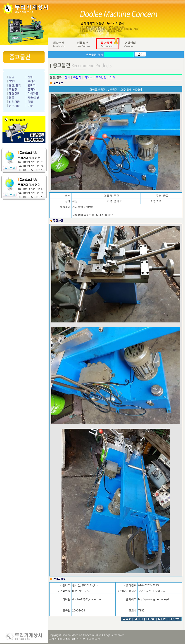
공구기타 (14, 105)
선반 (30, 77)
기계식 (88, 77)
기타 (30, 105)
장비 (30, 101)
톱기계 (32, 89)
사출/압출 (34, 97)
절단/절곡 (15, 85)
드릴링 (13, 89)
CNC (12, 81)
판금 (12, 97)
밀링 (12, 77)
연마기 (32, 85)
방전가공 (14, 101)
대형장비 (14, 93)
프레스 (32, 81)
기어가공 (33, 93)
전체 (67, 77)
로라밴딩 (101, 77)
